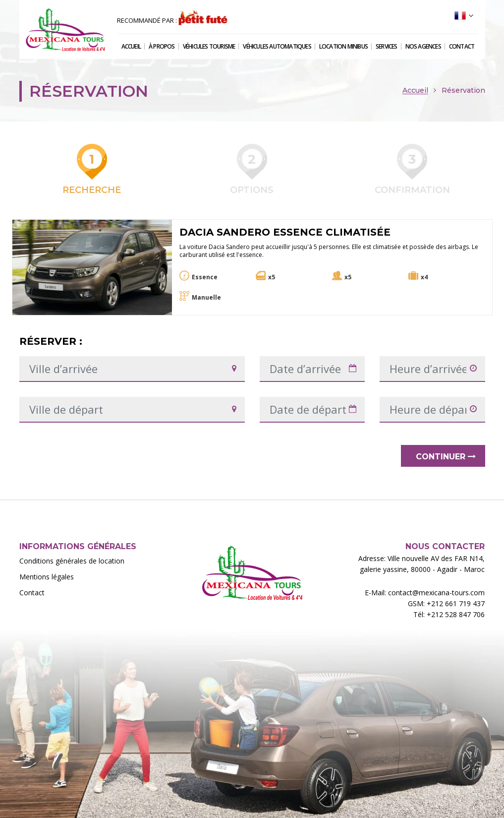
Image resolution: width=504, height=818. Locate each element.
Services (387, 46)
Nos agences (423, 46)
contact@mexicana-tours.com (436, 593)
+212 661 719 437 (456, 603)
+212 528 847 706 (456, 614)
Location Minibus (343, 46)
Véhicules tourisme (209, 46)
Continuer (446, 457)
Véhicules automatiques (277, 46)
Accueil (131, 46)
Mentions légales (47, 577)
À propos (162, 46)
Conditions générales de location (72, 561)
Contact (462, 46)
